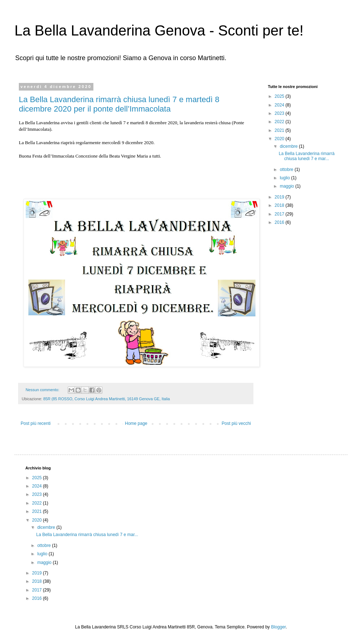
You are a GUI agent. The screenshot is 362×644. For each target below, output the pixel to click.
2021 (280, 130)
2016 (280, 222)
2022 (280, 122)
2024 (280, 105)
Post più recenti (36, 423)
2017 (280, 214)
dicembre (289, 146)
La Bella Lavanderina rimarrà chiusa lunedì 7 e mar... (307, 156)
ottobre (287, 170)
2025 (280, 96)
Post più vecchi (236, 423)
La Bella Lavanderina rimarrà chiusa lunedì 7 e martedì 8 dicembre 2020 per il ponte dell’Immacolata (119, 104)
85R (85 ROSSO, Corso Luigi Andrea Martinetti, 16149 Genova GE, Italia (106, 399)
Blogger (279, 627)
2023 (280, 113)
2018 (280, 205)
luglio (285, 178)
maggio (288, 186)
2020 (280, 139)
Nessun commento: (43, 390)
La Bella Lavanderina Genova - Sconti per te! (159, 30)
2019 (280, 197)
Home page (136, 423)
